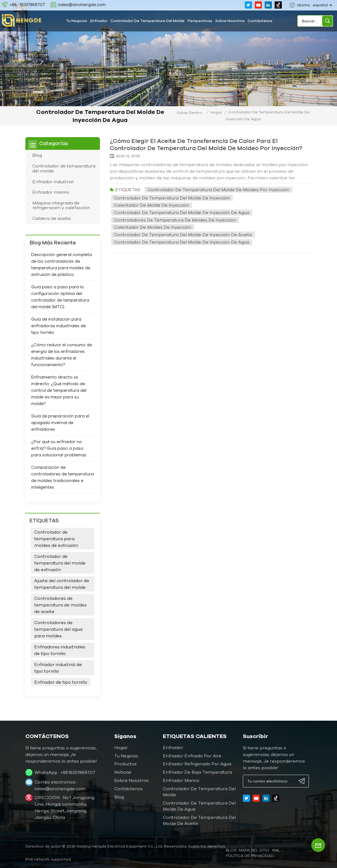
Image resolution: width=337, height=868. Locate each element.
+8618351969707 (78, 772)
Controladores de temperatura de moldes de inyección (175, 220)
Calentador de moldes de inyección (153, 227)
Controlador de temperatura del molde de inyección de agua (182, 212)
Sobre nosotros (230, 21)
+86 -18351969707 (27, 5)
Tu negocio (77, 21)
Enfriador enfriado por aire (192, 755)
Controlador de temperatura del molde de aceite (199, 820)
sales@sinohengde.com (82, 5)
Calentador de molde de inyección (152, 205)
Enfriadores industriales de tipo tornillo (60, 649)
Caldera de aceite (52, 218)
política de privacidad (250, 855)
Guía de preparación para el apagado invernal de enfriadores (60, 422)
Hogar (216, 112)
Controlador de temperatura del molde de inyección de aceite (183, 234)
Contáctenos (260, 21)
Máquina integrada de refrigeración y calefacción (61, 205)
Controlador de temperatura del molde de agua (199, 805)
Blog (37, 155)
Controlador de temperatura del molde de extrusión (60, 562)
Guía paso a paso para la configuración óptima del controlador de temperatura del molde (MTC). (60, 296)
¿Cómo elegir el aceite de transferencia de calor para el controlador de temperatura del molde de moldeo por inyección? (210, 144)
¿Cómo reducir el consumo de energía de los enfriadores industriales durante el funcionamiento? (62, 354)
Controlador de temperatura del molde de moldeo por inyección (218, 190)
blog (231, 850)
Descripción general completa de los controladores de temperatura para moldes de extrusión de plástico (62, 264)
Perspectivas (200, 21)
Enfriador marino (51, 192)
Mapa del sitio (254, 850)
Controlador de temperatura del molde (148, 21)
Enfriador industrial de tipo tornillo (58, 667)
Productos (125, 763)
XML (276, 850)
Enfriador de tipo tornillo (61, 681)
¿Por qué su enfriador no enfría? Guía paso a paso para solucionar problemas (59, 448)
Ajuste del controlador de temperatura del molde (62, 583)
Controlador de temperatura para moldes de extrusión (56, 538)
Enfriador (99, 21)
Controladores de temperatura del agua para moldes (58, 628)
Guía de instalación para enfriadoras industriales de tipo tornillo (59, 325)
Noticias (123, 771)
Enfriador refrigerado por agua (197, 763)
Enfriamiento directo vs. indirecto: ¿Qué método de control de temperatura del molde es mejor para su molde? (59, 390)
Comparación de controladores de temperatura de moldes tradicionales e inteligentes (63, 477)
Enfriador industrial (53, 181)
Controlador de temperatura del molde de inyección (172, 198)
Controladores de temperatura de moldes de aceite (60, 604)
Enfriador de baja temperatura (197, 771)
